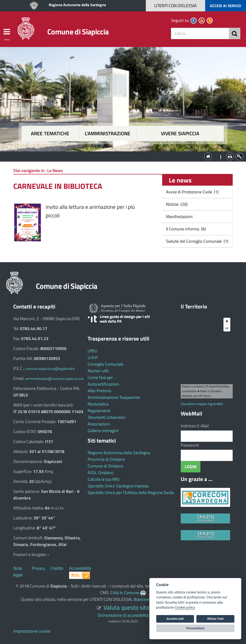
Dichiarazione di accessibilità (123, 615)
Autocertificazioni (103, 384)
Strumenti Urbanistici (107, 417)
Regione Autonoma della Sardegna (77, 5)
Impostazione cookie (32, 631)
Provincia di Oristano (106, 459)
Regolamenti (99, 411)
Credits (57, 568)
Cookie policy (185, 608)
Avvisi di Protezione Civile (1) (192, 192)
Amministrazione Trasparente (114, 397)
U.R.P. (93, 357)
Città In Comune (125, 593)
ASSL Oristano (101, 473)
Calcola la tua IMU (104, 479)
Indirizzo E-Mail (195, 426)
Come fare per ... (102, 377)
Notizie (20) (176, 204)
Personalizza (195, 628)
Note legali (18, 572)
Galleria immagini (103, 431)
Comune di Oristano (106, 466)
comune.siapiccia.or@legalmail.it (50, 369)
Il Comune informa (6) (185, 229)
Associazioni (99, 424)
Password (190, 445)
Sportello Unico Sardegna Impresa (118, 486)
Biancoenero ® (147, 599)
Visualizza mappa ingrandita (202, 404)
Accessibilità (80, 568)
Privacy (38, 568)
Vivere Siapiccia (180, 133)
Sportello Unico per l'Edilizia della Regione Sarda (131, 492)
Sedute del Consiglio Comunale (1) (197, 241)
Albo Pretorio (99, 391)
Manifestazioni (179, 217)
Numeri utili (98, 371)
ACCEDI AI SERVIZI (226, 6)
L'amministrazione (108, 133)
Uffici (92, 351)
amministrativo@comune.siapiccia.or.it (54, 379)
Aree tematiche (50, 133)
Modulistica (98, 404)
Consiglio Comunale (105, 364)
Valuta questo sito (126, 607)
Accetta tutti (175, 619)
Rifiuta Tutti (215, 619)
